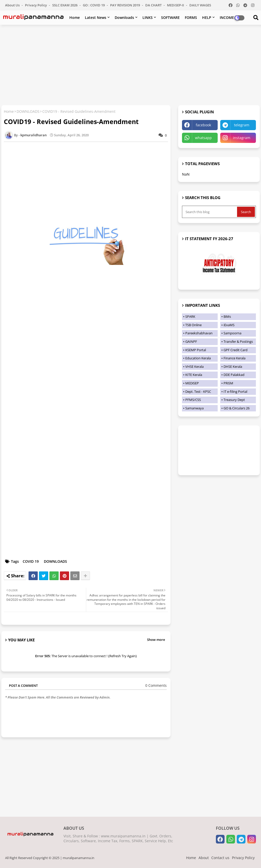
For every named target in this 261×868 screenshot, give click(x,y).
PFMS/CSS (193, 400)
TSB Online (193, 325)
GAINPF (191, 341)
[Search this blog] (210, 212)
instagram (242, 138)
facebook (203, 125)
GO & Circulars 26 (237, 408)
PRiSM (228, 383)
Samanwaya (194, 408)
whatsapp (203, 138)
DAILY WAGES (200, 5)
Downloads (124, 17)
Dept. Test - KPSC (198, 392)
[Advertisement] (130, 66)
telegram (242, 125)
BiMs (227, 316)
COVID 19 (31, 561)
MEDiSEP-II (176, 5)
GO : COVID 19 (94, 5)
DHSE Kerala (233, 366)
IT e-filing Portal (235, 392)
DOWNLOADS (28, 111)
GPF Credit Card (236, 350)
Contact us (220, 858)
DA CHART (154, 5)
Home (75, 17)
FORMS (191, 17)
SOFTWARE (170, 17)
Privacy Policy (36, 5)
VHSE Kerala (194, 366)
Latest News (96, 17)
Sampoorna (232, 333)
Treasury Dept (234, 400)
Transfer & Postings (238, 341)
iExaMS (229, 325)
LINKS (148, 17)
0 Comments (156, 685)
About (204, 858)
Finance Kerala (234, 358)
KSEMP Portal (196, 350)
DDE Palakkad (234, 375)
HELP (207, 17)
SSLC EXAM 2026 (65, 5)
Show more (156, 640)
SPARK (190, 316)
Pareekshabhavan (199, 333)
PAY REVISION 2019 (125, 5)
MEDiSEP (192, 383)
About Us (13, 5)
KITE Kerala (194, 375)
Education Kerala (198, 358)
